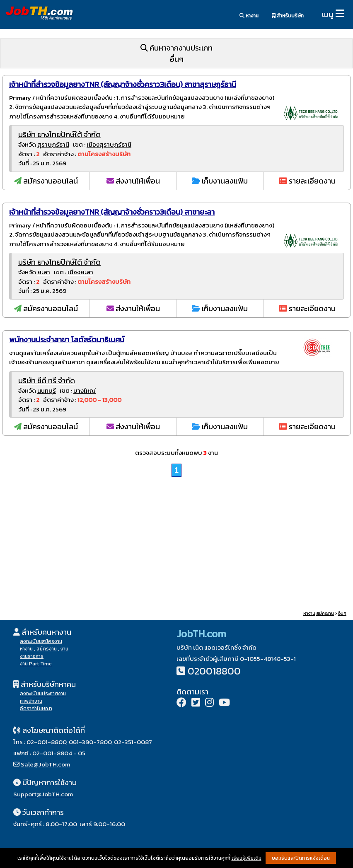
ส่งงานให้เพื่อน (133, 181)
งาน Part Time (36, 664)
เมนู (328, 14)
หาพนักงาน (31, 701)
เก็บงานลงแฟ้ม (220, 181)
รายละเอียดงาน (307, 181)
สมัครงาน (325, 613)
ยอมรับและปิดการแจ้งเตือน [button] (301, 858)
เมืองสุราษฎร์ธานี (109, 144)
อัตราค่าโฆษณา (36, 708)
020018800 (214, 671)
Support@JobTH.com (43, 794)
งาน (64, 649)
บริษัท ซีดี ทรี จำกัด (47, 381)
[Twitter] (196, 703)
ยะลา (44, 272)
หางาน (249, 16)
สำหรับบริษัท (288, 16)
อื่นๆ (342, 613)
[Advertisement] (176, 545)
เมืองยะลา (80, 272)
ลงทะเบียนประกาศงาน (43, 694)
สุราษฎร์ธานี (53, 144)
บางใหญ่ (85, 390)
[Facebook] (181, 703)
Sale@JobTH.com (45, 764)
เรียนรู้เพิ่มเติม (247, 858)
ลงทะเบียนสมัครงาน (41, 641)
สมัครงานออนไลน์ (46, 181)
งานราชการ (32, 656)
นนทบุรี (47, 390)
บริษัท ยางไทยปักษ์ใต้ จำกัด (59, 134)
